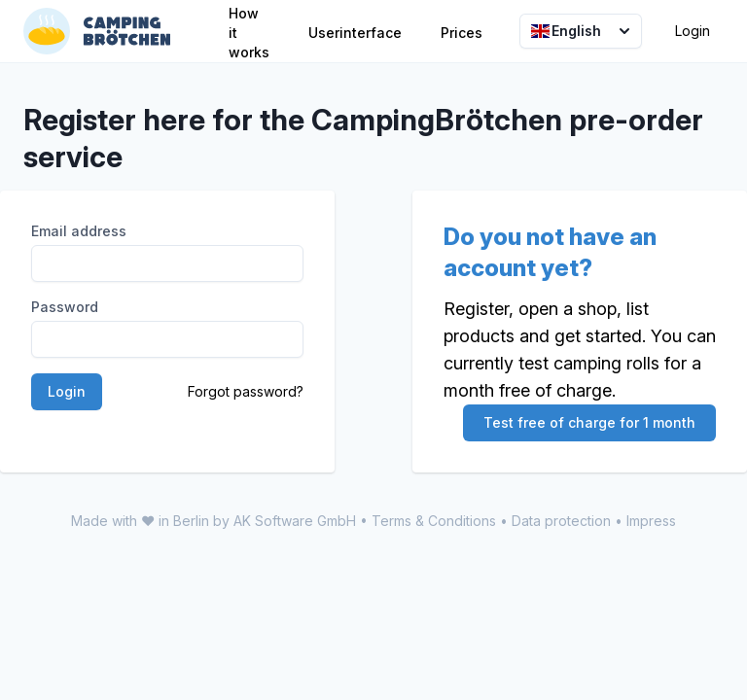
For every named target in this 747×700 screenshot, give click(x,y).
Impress (651, 521)
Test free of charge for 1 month (589, 422)
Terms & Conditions (434, 521)
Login (693, 31)
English (583, 31)
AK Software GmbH (295, 521)
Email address (79, 231)
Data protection (561, 521)
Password (65, 307)
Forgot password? (246, 391)
